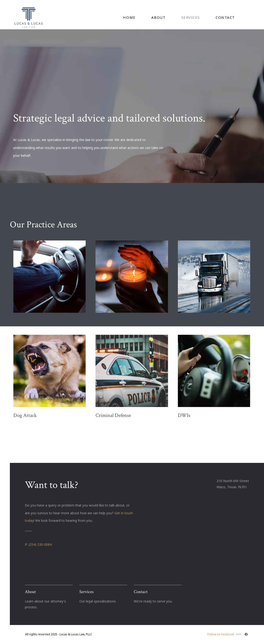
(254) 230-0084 (40, 544)
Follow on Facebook (228, 634)
